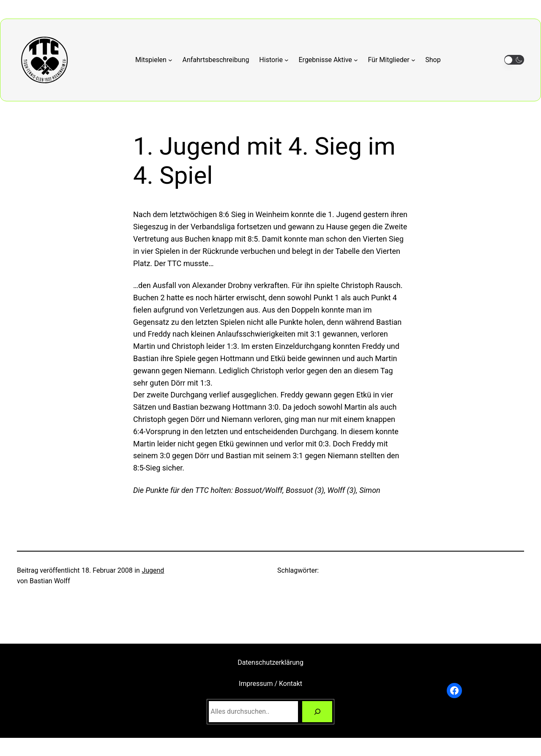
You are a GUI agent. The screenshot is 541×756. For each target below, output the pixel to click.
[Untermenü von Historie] (274, 60)
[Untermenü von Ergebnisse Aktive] (328, 60)
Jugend (153, 570)
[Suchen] (317, 711)
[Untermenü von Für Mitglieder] (391, 60)
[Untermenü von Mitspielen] (154, 60)
